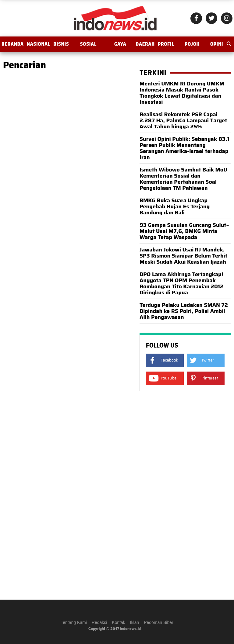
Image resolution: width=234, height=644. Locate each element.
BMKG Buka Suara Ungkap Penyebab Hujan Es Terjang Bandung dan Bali (175, 206)
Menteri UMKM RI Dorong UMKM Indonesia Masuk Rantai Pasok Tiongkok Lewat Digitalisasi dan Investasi (182, 93)
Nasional (39, 44)
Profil (166, 44)
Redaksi (99, 622)
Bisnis (61, 44)
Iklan (135, 622)
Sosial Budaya (89, 46)
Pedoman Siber (159, 622)
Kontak (119, 622)
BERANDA (13, 44)
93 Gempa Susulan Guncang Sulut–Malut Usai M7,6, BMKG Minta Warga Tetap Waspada (184, 231)
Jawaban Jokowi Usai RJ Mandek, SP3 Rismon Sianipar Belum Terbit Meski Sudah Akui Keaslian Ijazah (183, 256)
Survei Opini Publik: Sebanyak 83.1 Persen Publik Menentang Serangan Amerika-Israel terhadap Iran (184, 148)
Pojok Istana (192, 46)
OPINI (217, 44)
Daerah (145, 44)
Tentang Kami (74, 622)
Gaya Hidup (120, 46)
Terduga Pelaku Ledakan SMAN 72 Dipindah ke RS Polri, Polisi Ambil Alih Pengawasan (184, 311)
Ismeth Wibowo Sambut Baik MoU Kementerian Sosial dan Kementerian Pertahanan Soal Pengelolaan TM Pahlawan (183, 179)
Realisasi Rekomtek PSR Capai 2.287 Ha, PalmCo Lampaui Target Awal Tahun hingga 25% (183, 120)
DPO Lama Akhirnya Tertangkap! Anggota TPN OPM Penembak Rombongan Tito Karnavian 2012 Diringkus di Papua (181, 283)
